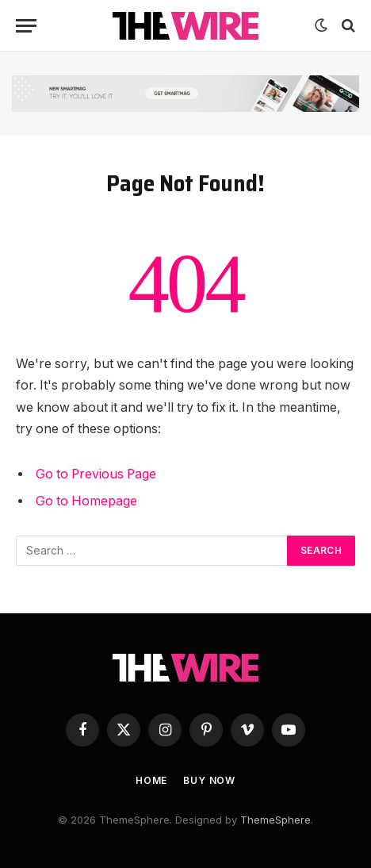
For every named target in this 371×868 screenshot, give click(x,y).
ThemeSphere (275, 820)
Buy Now (209, 780)
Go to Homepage (86, 501)
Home (151, 780)
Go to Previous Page (96, 474)
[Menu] (26, 26)
